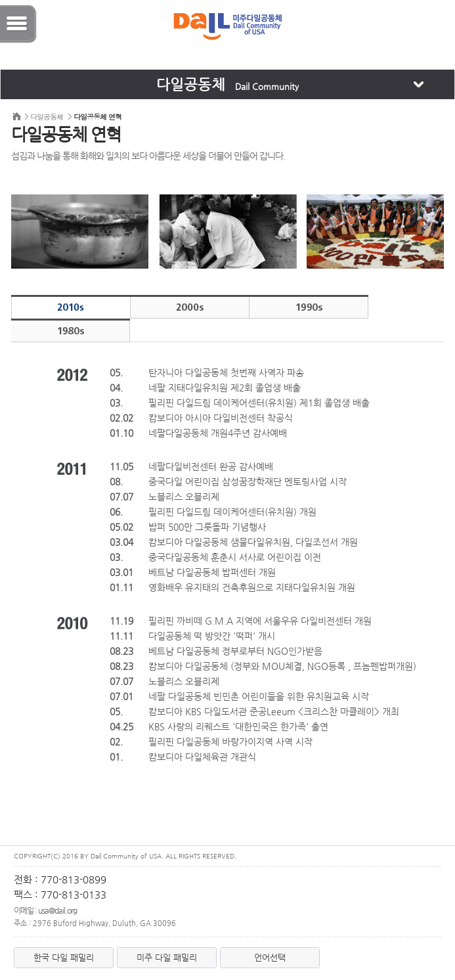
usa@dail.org (57, 910)
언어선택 (270, 957)
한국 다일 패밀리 (64, 957)
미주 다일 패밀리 (167, 957)
